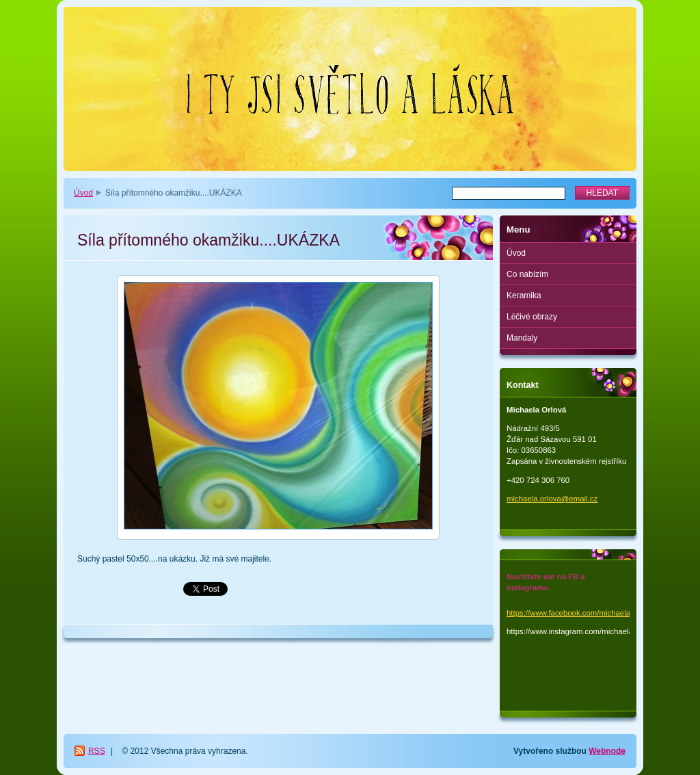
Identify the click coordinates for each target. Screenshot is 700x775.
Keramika (524, 295)
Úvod (83, 193)
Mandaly (522, 338)
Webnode (607, 751)
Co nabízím (527, 274)
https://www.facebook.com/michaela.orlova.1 (583, 613)
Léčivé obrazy (532, 317)
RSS (97, 751)
